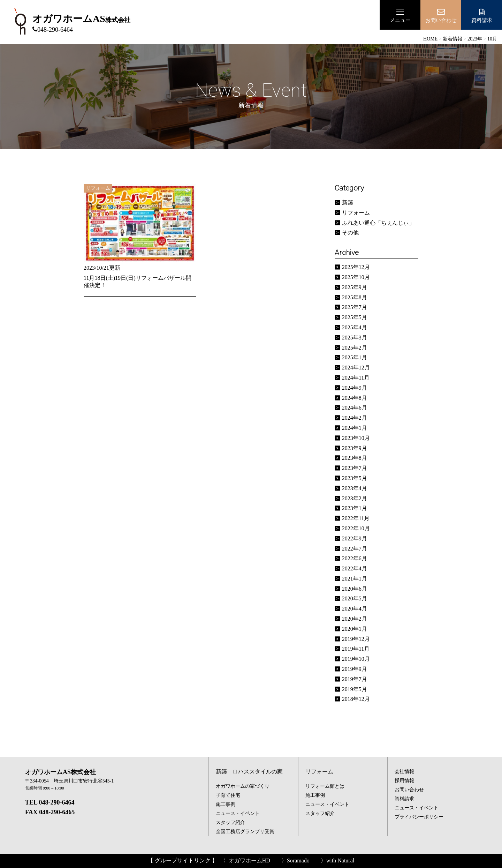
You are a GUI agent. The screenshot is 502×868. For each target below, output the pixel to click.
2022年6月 (355, 558)
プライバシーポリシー (419, 817)
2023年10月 (356, 438)
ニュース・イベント (238, 813)
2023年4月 (355, 488)
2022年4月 (355, 568)
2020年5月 (355, 598)
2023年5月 (355, 478)
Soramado (298, 860)
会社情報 (404, 772)
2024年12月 (356, 368)
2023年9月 (355, 448)
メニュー (400, 16)
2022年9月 (355, 538)
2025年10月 (356, 277)
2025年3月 (355, 338)
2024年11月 (356, 378)
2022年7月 (355, 549)
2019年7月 (355, 679)
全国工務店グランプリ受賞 (245, 832)
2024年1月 (355, 428)
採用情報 (404, 781)
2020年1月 (355, 629)
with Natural (340, 860)
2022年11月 (356, 518)
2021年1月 (355, 579)
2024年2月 (355, 418)
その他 (350, 233)
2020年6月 (355, 589)
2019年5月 (355, 689)
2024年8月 (355, 398)
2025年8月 (355, 297)
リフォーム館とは (325, 786)
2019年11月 (356, 649)
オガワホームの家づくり (243, 786)
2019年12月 (356, 639)
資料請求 (482, 16)
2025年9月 (355, 287)
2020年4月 (355, 609)
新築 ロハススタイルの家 (249, 772)
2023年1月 (355, 508)
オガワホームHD (249, 860)
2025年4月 (355, 327)
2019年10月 (356, 659)
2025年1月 (355, 357)
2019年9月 (355, 669)
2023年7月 (355, 468)
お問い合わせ (409, 790)
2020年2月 (355, 619)
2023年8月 (355, 458)
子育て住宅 (228, 795)
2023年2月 (355, 498)
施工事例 (226, 804)
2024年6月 (355, 408)
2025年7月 (355, 307)
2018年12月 (356, 699)
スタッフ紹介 (230, 822)
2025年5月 (355, 317)
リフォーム (356, 213)
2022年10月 (356, 528)
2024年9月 (355, 388)
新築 (348, 203)
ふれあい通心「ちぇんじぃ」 (378, 223)
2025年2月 (355, 348)
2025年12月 (356, 267)
